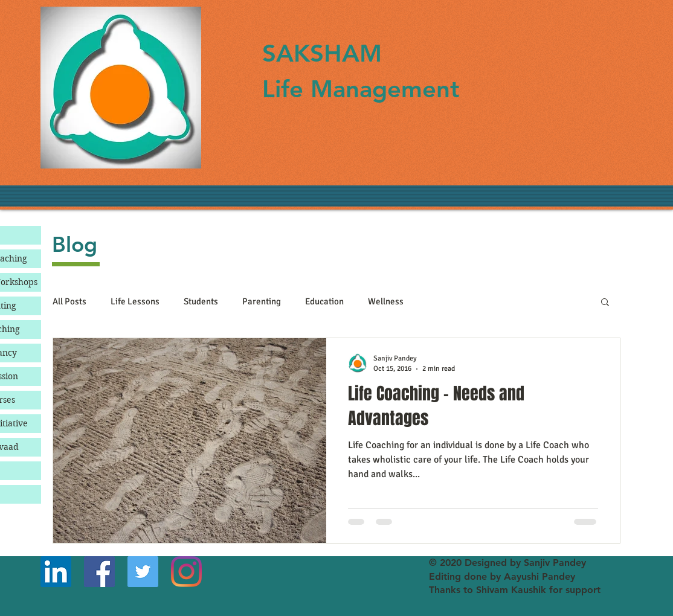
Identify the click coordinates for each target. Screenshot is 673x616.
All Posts (69, 301)
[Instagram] (186, 572)
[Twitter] (143, 572)
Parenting (262, 301)
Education (324, 301)
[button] (605, 303)
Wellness (386, 301)
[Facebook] (99, 572)
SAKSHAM (322, 53)
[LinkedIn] (56, 572)
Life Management (361, 89)
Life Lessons (135, 301)
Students (201, 301)
